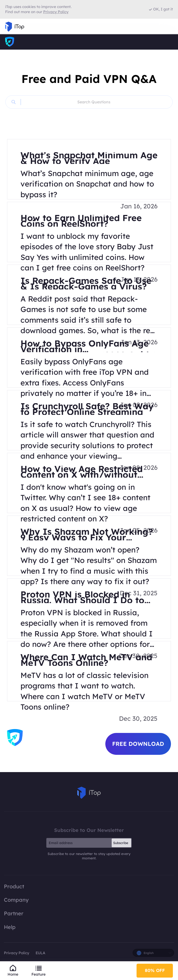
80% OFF (155, 970)
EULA (40, 953)
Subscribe (121, 843)
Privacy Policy (17, 953)
